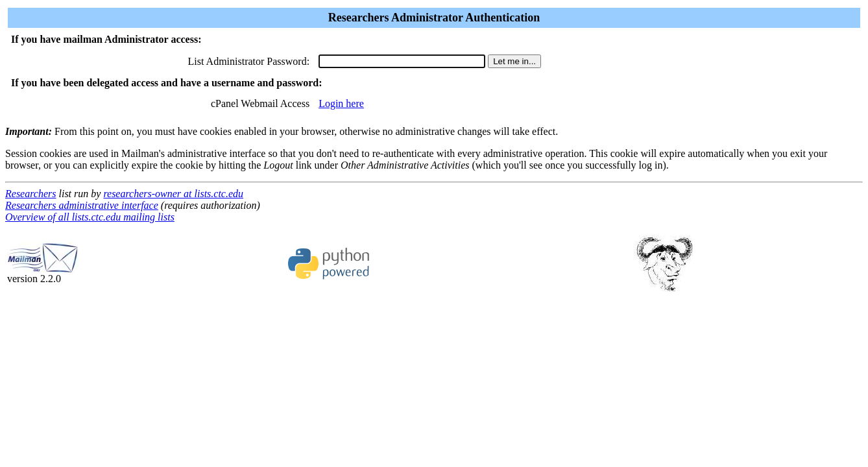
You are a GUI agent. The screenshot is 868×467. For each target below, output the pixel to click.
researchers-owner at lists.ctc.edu (173, 194)
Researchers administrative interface (82, 205)
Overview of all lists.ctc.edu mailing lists (90, 217)
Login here (341, 103)
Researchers (31, 194)
